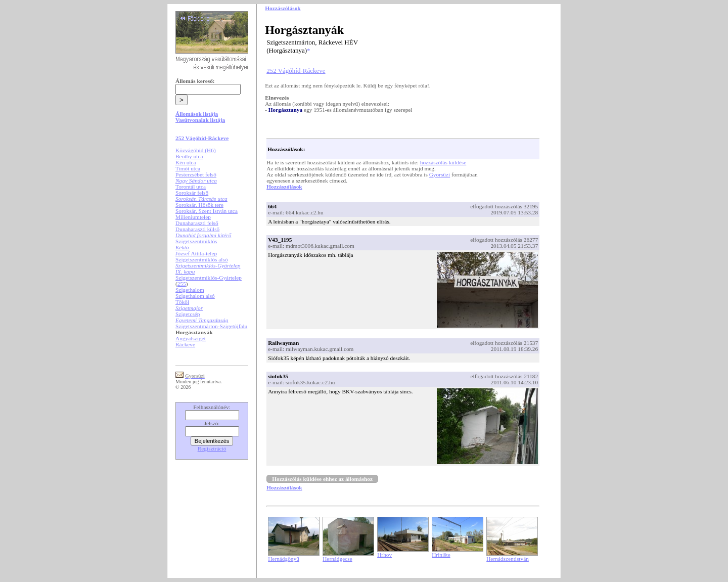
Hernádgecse (337, 559)
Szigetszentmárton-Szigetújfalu (211, 326)
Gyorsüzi (440, 174)
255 (182, 284)
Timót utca (188, 168)
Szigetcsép (188, 314)
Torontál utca (191, 187)
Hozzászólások (284, 187)
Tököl (182, 302)
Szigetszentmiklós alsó (202, 259)
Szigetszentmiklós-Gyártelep (209, 278)
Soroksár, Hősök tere (199, 205)
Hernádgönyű (284, 559)
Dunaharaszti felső (197, 223)
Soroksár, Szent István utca (207, 211)
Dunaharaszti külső (197, 229)
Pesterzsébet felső (196, 174)
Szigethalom (190, 290)
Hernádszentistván (508, 559)
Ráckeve (185, 344)
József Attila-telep (196, 253)
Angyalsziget (191, 338)
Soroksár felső (192, 193)
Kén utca (186, 162)
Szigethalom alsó (195, 296)
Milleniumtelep (193, 217)
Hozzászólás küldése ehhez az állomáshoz (322, 479)
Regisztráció (212, 449)
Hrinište (441, 555)
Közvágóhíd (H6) (196, 150)
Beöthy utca (189, 156)
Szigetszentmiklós (196, 241)
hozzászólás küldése (443, 162)
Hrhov (384, 555)
